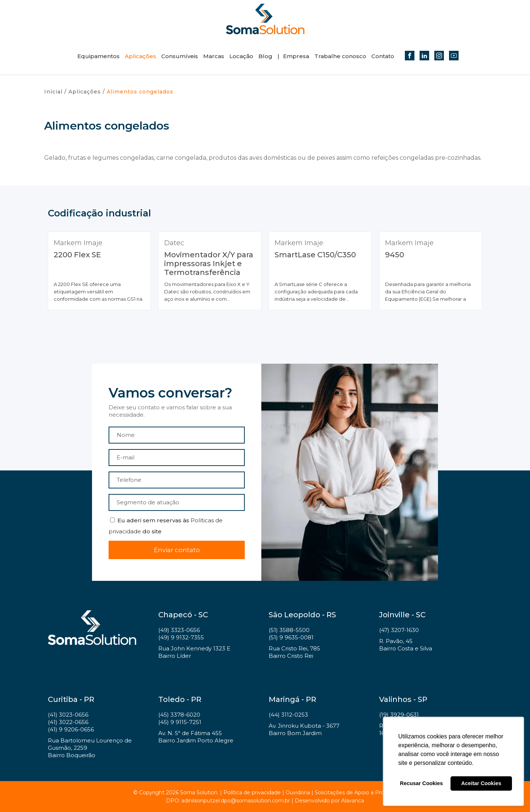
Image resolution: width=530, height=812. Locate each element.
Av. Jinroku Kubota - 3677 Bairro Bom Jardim (304, 729)
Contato (383, 56)
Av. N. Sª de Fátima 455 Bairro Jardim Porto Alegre (196, 737)
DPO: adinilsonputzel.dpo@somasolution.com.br (228, 801)
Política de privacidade (252, 792)
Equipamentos (98, 56)
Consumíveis (180, 56)
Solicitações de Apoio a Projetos (356, 792)
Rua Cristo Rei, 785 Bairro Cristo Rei (294, 652)
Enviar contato (177, 550)
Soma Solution (265, 19)
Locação (241, 56)
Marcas (214, 56)
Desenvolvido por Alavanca (329, 801)
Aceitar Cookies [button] (481, 783)
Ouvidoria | (300, 792)
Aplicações (140, 56)
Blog (265, 56)
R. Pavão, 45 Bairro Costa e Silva (406, 645)
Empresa (296, 56)
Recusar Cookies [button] (422, 783)
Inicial (53, 92)
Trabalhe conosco (340, 56)
